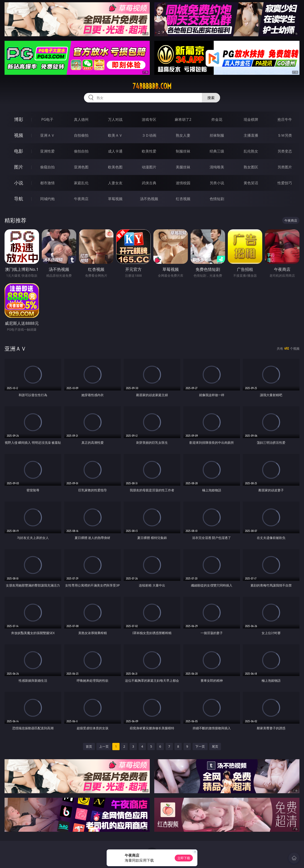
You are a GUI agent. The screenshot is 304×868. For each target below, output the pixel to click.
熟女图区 (251, 167)
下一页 (200, 746)
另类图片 (285, 167)
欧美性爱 (149, 151)
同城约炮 (47, 199)
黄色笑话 (251, 183)
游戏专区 (149, 119)
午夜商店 (81, 199)
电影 (19, 151)
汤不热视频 (149, 199)
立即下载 (184, 858)
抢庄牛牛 (285, 119)
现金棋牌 (251, 119)
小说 (19, 183)
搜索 (211, 98)
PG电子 (47, 119)
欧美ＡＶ (115, 135)
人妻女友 (115, 183)
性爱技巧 (285, 183)
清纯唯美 (217, 167)
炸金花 (217, 119)
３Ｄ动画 (149, 135)
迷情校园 (183, 183)
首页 (89, 746)
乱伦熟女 (251, 151)
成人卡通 (115, 151)
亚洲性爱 (47, 151)
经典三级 (217, 151)
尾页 (215, 746)
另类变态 (285, 151)
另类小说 (217, 183)
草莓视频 (115, 199)
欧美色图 (115, 167)
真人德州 (81, 119)
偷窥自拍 (47, 167)
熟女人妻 (183, 135)
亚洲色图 (81, 167)
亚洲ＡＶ (47, 135)
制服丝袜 (183, 151)
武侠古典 (149, 183)
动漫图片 (149, 167)
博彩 (19, 119)
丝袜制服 (217, 135)
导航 (19, 199)
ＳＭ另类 (285, 135)
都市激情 (47, 183)
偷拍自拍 (81, 151)
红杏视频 (183, 199)
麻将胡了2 (183, 119)
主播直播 (251, 135)
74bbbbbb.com (152, 86)
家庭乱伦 (81, 183)
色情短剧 (217, 199)
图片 (19, 167)
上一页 (104, 746)
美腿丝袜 (183, 167)
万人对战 (115, 119)
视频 (19, 135)
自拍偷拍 (81, 135)
